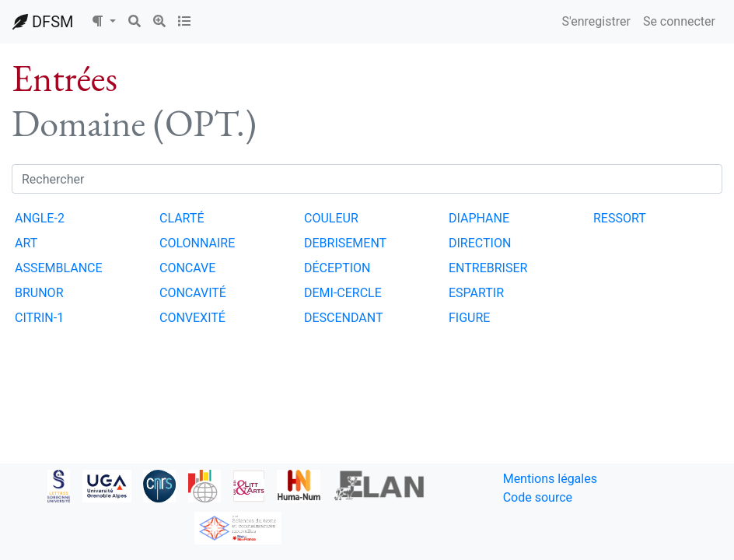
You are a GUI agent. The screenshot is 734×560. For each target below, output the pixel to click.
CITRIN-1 (39, 318)
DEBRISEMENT (345, 243)
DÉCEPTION (337, 268)
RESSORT (620, 218)
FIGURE (469, 318)
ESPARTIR (476, 293)
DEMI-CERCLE (343, 293)
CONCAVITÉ (193, 293)
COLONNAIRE (197, 243)
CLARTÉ (182, 218)
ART (26, 243)
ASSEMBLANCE (59, 268)
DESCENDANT (344, 318)
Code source (538, 497)
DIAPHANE (479, 218)
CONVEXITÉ (192, 318)
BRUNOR (39, 293)
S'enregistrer (596, 21)
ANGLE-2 (40, 218)
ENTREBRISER (488, 268)
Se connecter (679, 21)
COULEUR (331, 218)
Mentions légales (550, 479)
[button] (103, 22)
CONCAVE (187, 268)
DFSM (43, 22)
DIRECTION (480, 243)
